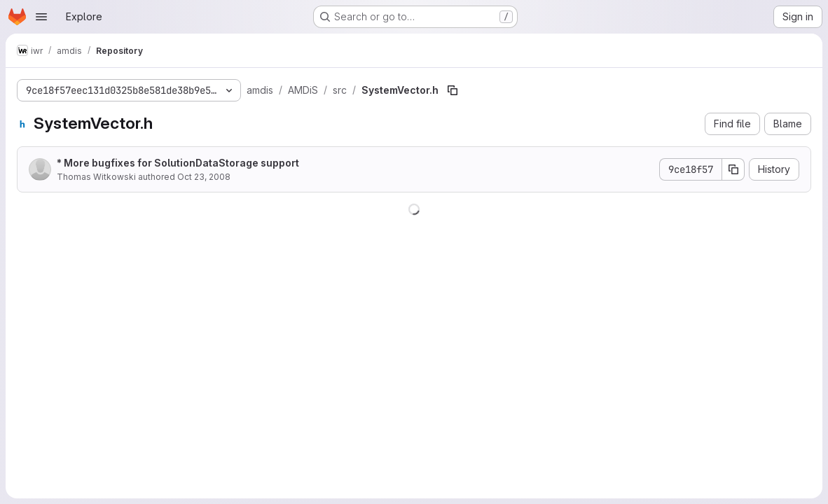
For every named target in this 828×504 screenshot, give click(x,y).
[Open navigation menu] (41, 17)
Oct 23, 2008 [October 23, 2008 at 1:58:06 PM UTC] (204, 177)
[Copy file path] (453, 90)
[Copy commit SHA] (733, 169)
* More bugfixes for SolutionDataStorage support (178, 163)
